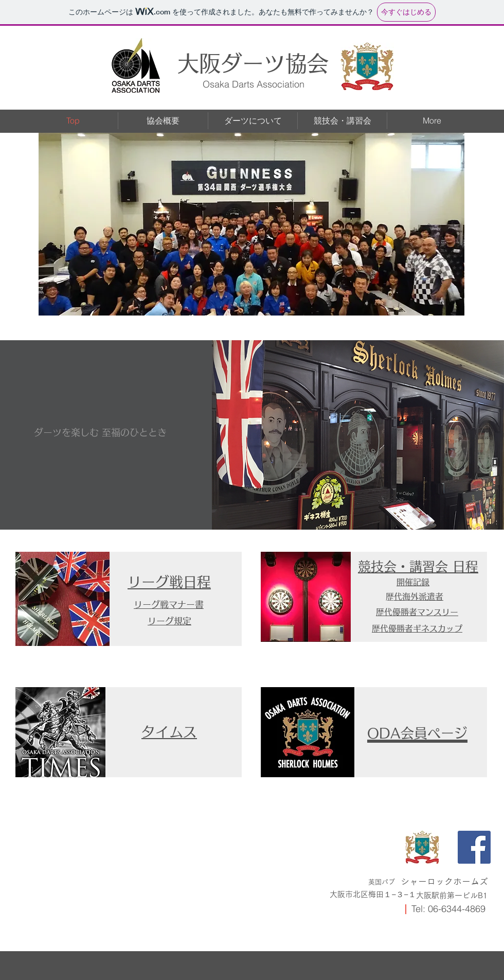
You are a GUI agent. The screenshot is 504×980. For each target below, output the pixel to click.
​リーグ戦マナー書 (169, 605)
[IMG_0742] (422, 847)
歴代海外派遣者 (419, 597)
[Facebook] (474, 847)
